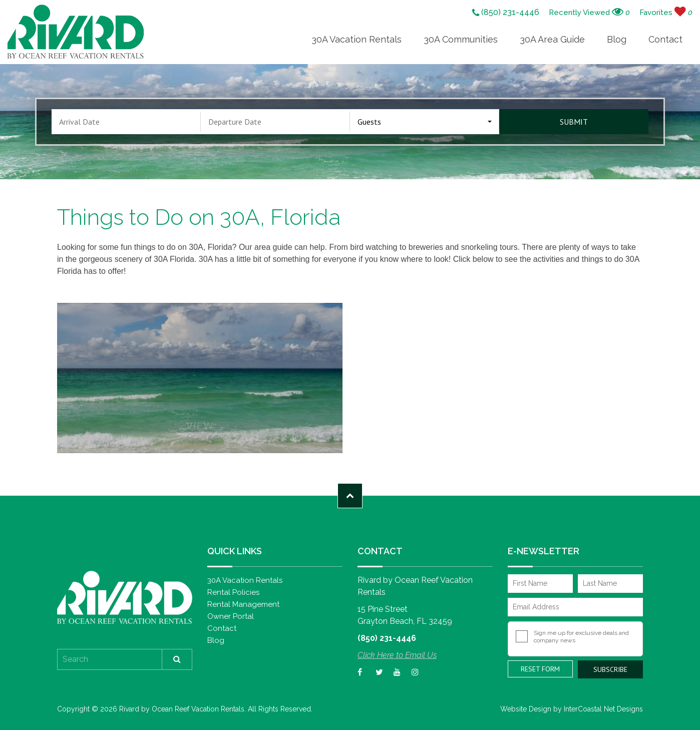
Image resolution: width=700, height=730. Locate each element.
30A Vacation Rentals (357, 39)
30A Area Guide (552, 39)
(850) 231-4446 (506, 13)
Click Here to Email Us (397, 655)
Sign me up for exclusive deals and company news (581, 637)
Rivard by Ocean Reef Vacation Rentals (76, 32)
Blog (617, 39)
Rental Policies (233, 592)
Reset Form (540, 669)
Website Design (526, 709)
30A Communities (461, 39)
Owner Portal (231, 616)
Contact (665, 39)
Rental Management (243, 604)
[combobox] (425, 122)
